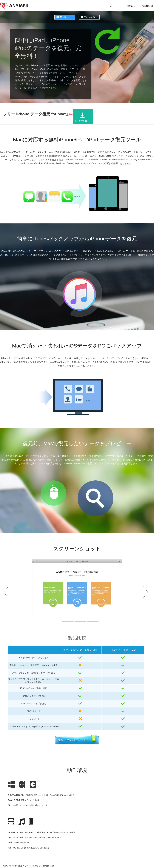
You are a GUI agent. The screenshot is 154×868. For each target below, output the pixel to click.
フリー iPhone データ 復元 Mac (80, 650)
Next (147, 592)
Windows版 (90, 17)
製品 (130, 6)
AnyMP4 (7, 866)
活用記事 (148, 6)
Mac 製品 (17, 866)
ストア (113, 6)
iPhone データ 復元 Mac (123, 650)
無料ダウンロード (83, 121)
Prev (7, 592)
